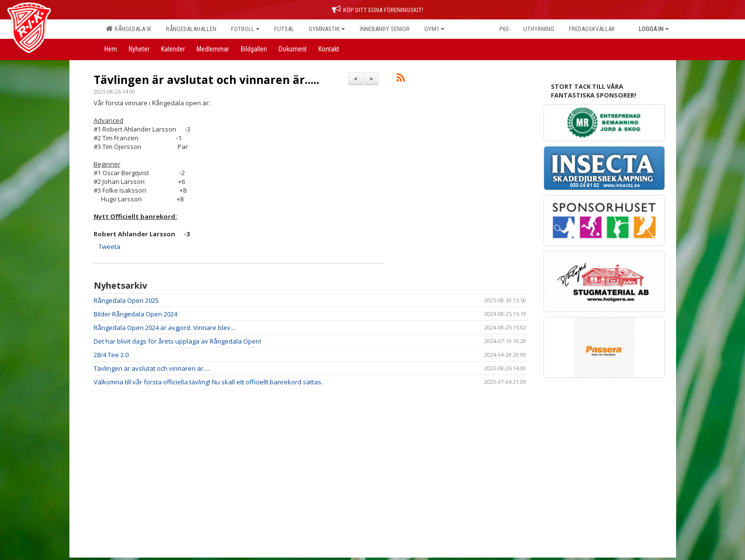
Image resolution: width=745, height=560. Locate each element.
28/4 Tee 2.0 (111, 355)
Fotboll (245, 29)
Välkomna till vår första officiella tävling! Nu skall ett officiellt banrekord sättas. (208, 382)
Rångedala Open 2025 (126, 300)
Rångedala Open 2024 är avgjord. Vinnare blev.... (165, 328)
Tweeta (109, 247)
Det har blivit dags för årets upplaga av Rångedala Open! (177, 341)
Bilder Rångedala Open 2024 (135, 314)
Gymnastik (327, 29)
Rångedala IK (129, 29)
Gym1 (434, 29)
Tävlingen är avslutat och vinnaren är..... (207, 80)
